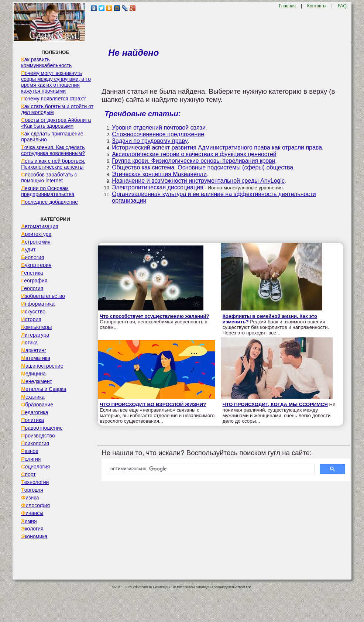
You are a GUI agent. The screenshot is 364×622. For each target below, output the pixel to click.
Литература (35, 335)
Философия (35, 505)
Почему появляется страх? (53, 99)
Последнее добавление (49, 202)
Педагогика (35, 412)
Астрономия (36, 242)
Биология (32, 257)
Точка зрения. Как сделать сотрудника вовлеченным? (53, 150)
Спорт (28, 474)
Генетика (32, 273)
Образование (37, 405)
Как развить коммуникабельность (46, 62)
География (34, 281)
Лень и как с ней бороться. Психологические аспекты (53, 164)
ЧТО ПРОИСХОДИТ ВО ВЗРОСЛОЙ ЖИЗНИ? (153, 404)
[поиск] (210, 469)
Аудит (28, 250)
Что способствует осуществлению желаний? (154, 316)
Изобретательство (43, 296)
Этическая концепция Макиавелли (159, 174)
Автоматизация (40, 226)
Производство (38, 436)
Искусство (33, 312)
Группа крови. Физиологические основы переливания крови (193, 161)
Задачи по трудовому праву (150, 141)
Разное (30, 451)
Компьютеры (36, 327)
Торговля (32, 490)
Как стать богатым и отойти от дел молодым (57, 109)
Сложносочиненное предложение (158, 134)
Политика (32, 420)
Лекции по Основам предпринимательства (48, 191)
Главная (287, 6)
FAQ (342, 6)
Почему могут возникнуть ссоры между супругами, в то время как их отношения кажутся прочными (56, 82)
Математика (36, 358)
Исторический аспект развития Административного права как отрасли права (217, 147)
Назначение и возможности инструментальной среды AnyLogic (198, 181)
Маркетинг (34, 350)
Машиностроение (42, 366)
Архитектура (36, 234)
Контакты (317, 6)
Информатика (38, 304)
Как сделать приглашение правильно (52, 137)
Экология (32, 529)
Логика (29, 343)
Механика (33, 397)
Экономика (34, 536)
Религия (31, 459)
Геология (32, 288)
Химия (29, 521)
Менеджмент (37, 381)
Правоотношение (42, 428)
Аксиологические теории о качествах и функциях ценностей (194, 154)
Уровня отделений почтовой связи (159, 128)
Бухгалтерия (36, 265)
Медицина (33, 374)
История (31, 319)
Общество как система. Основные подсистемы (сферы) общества (202, 167)
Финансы (32, 513)
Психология (35, 443)
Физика (30, 498)
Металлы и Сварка (44, 389)
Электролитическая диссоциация (157, 187)
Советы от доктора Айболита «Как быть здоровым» (56, 123)
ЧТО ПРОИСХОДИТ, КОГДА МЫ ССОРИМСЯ (275, 404)
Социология (35, 467)
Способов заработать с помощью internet (49, 178)
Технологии (35, 482)
